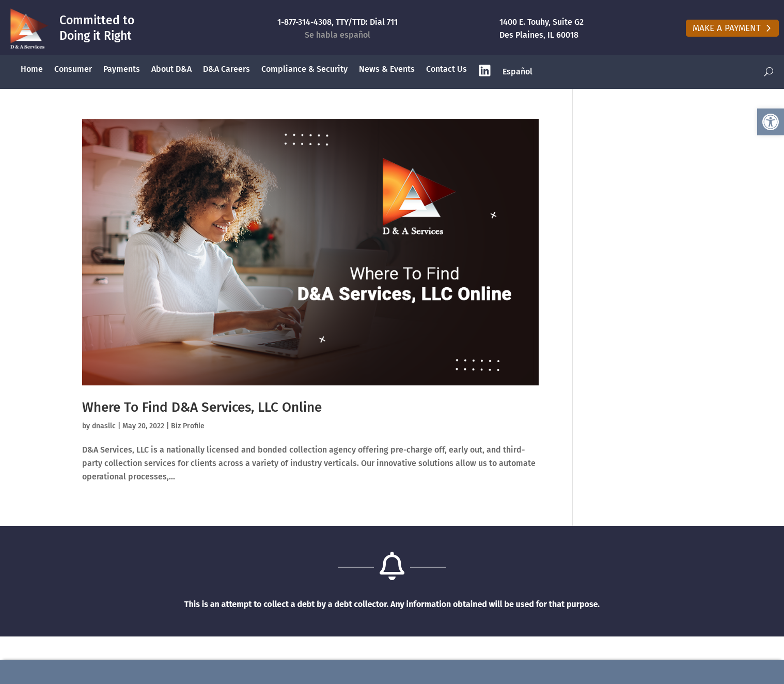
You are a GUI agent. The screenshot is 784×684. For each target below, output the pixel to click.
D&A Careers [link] (226, 69)
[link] (771, 122)
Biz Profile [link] (188, 426)
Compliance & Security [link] (304, 69)
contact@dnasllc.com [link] (655, 672)
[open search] (769, 72)
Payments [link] (122, 69)
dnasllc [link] (104, 426)
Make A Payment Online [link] (132, 672)
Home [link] (32, 69)
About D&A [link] (171, 69)
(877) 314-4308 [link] (393, 672)
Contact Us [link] (446, 69)
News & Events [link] (387, 69)
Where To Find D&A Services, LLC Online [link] (202, 407)
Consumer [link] (73, 69)
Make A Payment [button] (727, 28)
